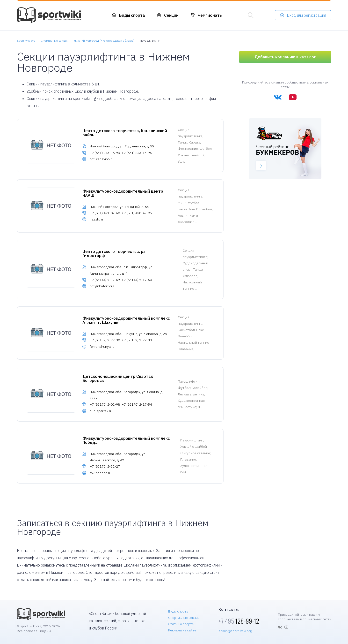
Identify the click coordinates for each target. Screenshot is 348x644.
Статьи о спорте (181, 624)
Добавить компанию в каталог (285, 57)
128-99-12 (239, 621)
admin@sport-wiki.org (235, 631)
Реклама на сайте (182, 630)
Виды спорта (132, 15)
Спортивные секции (184, 618)
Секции (171, 15)
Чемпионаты (210, 15)
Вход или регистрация (306, 15)
